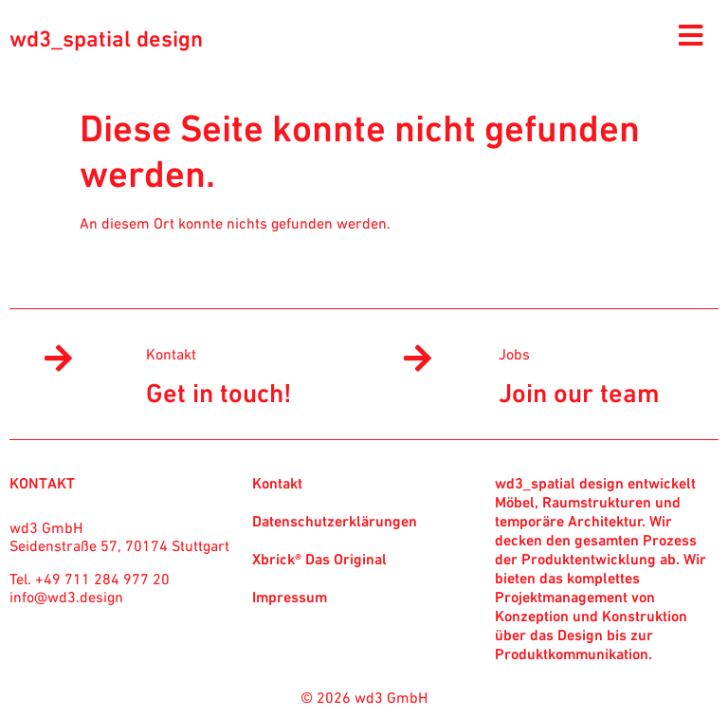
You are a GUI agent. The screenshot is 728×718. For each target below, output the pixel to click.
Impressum (290, 597)
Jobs (514, 354)
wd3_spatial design (106, 38)
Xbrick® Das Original (319, 559)
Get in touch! (219, 392)
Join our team (579, 392)
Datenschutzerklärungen (335, 521)
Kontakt (171, 354)
